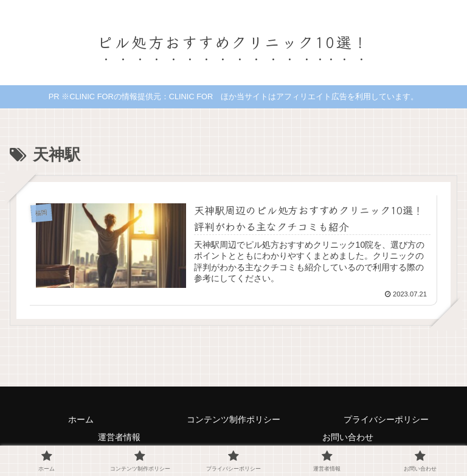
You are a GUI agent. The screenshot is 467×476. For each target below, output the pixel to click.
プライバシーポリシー (386, 419)
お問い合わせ (348, 437)
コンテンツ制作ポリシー (233, 419)
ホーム (81, 419)
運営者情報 (119, 437)
